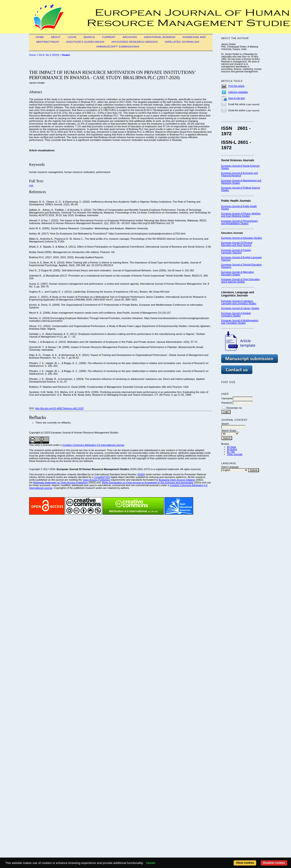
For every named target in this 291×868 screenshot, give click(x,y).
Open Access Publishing (96, 480)
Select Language (230, 467)
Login (72, 37)
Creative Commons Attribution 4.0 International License (93, 445)
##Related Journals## (182, 42)
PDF (31, 186)
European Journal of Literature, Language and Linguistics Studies (239, 302)
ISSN (141, 474)
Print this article (236, 86)
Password (227, 403)
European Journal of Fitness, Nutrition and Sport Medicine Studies (241, 215)
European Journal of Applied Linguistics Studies (236, 315)
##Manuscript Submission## (118, 47)
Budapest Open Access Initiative (177, 480)
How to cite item (237, 98)
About (56, 37)
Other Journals (235, 454)
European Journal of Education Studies (242, 238)
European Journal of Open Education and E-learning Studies (241, 281)
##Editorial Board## (160, 37)
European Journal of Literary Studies (240, 308)
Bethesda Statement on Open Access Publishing (60, 482)
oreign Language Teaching (236, 251)
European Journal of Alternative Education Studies (238, 273)
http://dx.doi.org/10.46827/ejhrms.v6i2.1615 (59, 408)
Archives (130, 37)
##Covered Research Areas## (135, 42)
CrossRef (100, 477)
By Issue (232, 447)
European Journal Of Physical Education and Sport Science (237, 244)
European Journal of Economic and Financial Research (239, 174)
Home (40, 37)
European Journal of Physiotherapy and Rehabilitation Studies (239, 222)
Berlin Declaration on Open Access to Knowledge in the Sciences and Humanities (148, 482)
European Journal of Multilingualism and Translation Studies (240, 322)
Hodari (66, 55)
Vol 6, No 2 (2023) (49, 55)
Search (89, 37)
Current (109, 37)
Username (227, 399)
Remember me (234, 408)
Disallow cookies (274, 863)
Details (151, 863)
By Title (231, 452)
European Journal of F (233, 250)
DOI (108, 477)
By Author (232, 449)
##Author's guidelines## (85, 42)
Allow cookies (245, 863)
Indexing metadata (238, 92)
